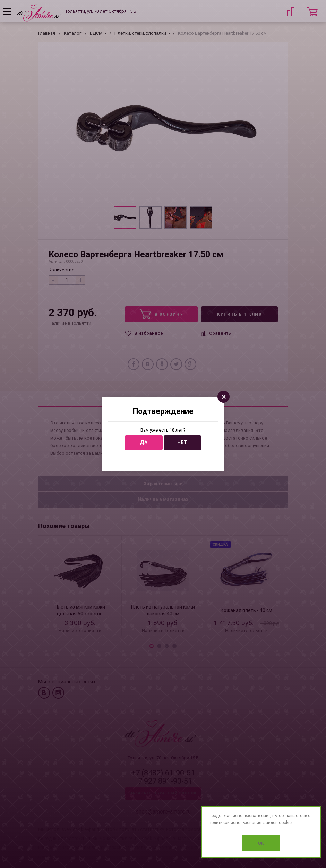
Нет (182, 442)
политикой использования (235, 823)
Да (144, 442)
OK (261, 843)
